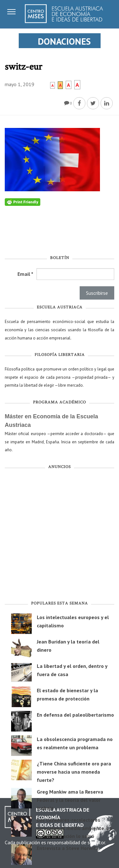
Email (25, 274)
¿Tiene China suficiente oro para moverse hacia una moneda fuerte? (74, 772)
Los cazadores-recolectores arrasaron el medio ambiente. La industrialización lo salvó (74, 828)
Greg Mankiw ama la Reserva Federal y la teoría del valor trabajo (70, 800)
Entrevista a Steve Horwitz (68, 848)
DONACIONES (64, 41)
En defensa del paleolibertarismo (75, 715)
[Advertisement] (60, 536)
